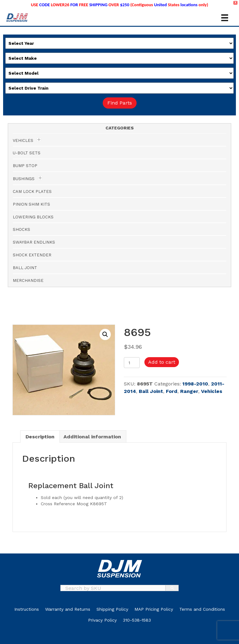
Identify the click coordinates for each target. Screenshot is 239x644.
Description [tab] (40, 437)
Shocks (21, 229)
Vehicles (212, 391)
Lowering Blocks (33, 217)
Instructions (27, 609)
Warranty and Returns (68, 609)
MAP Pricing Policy (154, 609)
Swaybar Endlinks (34, 242)
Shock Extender (32, 255)
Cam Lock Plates (32, 191)
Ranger (189, 391)
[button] (105, 334)
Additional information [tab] (92, 437)
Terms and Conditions (202, 609)
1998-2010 (195, 384)
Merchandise (28, 280)
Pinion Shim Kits (31, 204)
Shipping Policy (112, 609)
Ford (172, 391)
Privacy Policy (102, 620)
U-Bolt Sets (27, 153)
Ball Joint (151, 391)
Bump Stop (25, 166)
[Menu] (225, 18)
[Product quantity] (132, 363)
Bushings (24, 179)
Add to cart (162, 362)
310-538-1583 (137, 620)
